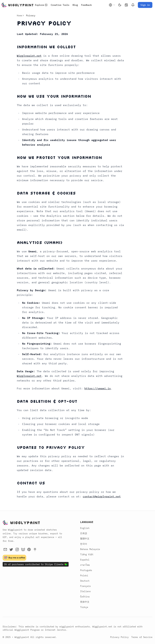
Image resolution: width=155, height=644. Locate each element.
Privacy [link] (31, 15)
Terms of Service (142, 637)
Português (86, 570)
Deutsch (85, 581)
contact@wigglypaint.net (102, 496)
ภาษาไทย (85, 565)
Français (85, 586)
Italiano (85, 591)
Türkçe (84, 607)
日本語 (84, 533)
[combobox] (112, 5)
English (85, 528)
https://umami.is (98, 388)
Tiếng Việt (87, 554)
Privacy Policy (119, 637)
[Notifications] (133, 5)
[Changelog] (126, 5)
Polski (84, 575)
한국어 (84, 544)
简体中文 (85, 602)
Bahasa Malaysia (90, 549)
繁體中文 (85, 539)
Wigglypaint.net (29, 56)
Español (85, 560)
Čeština (85, 597)
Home (19, 15)
